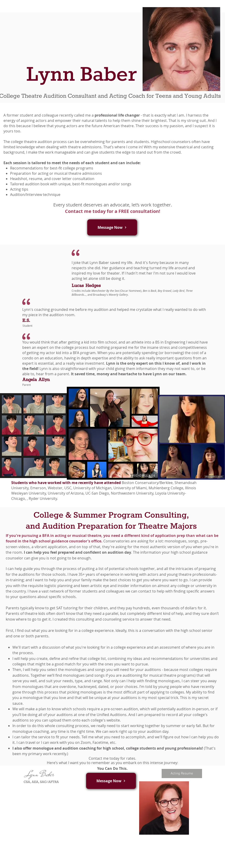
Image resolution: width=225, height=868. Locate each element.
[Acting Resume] (182, 773)
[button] (112, 227)
